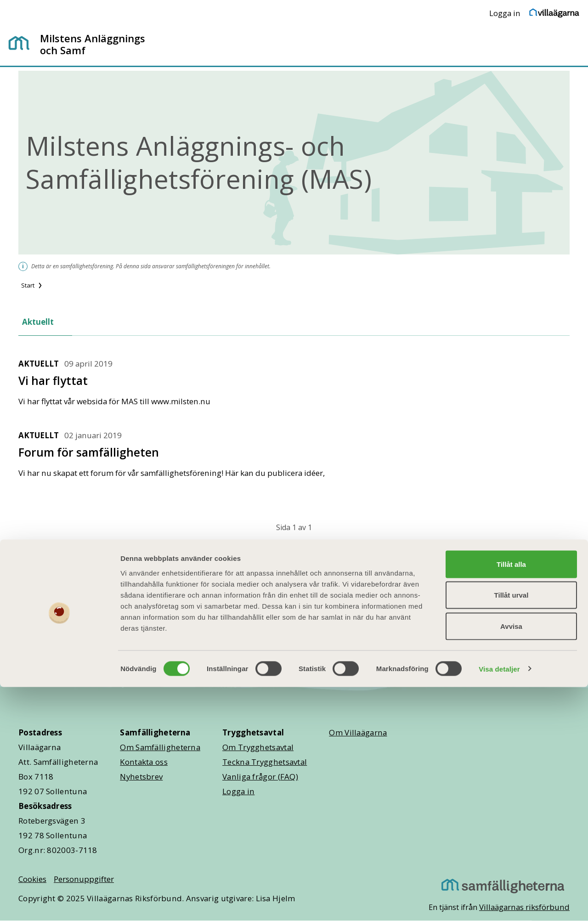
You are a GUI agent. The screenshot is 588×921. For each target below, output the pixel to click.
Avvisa (511, 860)
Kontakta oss (144, 762)
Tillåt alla (511, 798)
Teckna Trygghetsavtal (265, 762)
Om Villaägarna (358, 732)
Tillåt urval (512, 829)
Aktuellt (38, 322)
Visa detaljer (499, 903)
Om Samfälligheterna (160, 747)
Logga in (505, 13)
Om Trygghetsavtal (258, 747)
